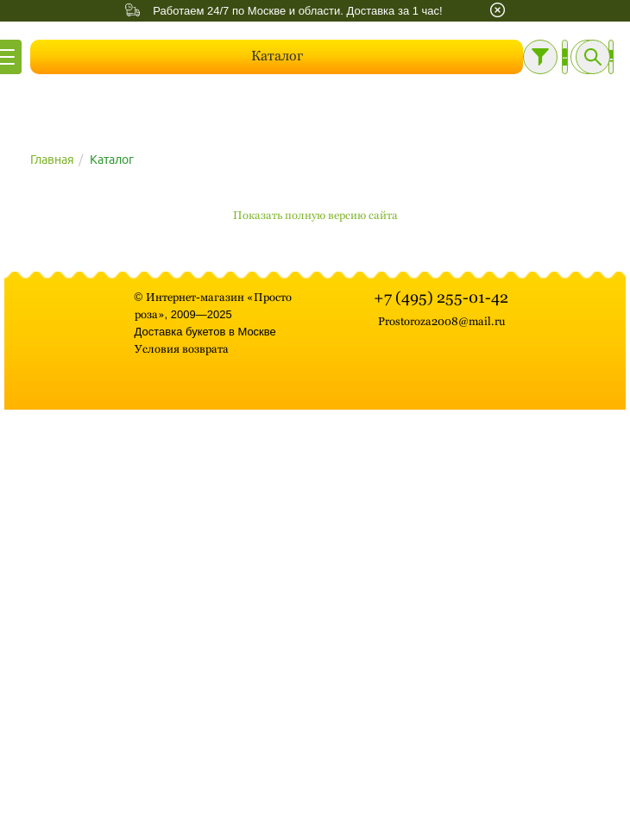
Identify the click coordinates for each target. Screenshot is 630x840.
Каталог (277, 56)
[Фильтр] (540, 57)
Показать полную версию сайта (315, 215)
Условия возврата (182, 349)
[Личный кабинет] (565, 57)
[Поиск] (593, 57)
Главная (52, 160)
